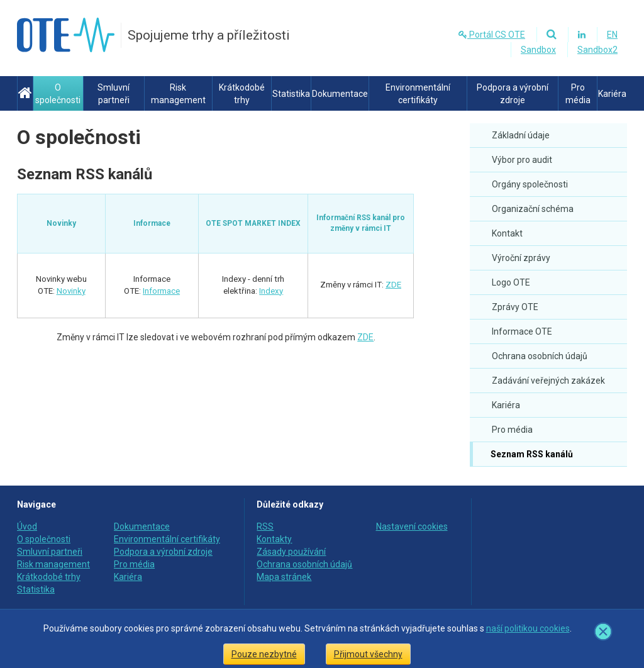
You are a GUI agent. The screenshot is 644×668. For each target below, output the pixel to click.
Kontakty (274, 539)
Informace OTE (522, 331)
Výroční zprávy (521, 258)
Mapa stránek (284, 577)
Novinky (71, 291)
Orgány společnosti (530, 184)
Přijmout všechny (368, 654)
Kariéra (506, 405)
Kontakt (507, 233)
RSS (265, 526)
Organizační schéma (533, 209)
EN (612, 35)
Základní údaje (521, 135)
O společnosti (79, 137)
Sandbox (538, 50)
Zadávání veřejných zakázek (548, 381)
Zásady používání (291, 552)
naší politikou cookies (528, 628)
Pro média (512, 430)
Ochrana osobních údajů (540, 356)
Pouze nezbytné (264, 654)
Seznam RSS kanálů (531, 454)
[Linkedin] (581, 35)
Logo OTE (511, 282)
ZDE (393, 285)
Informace (161, 291)
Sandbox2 (597, 50)
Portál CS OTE (492, 35)
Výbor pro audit (522, 160)
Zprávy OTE (515, 307)
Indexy (271, 291)
